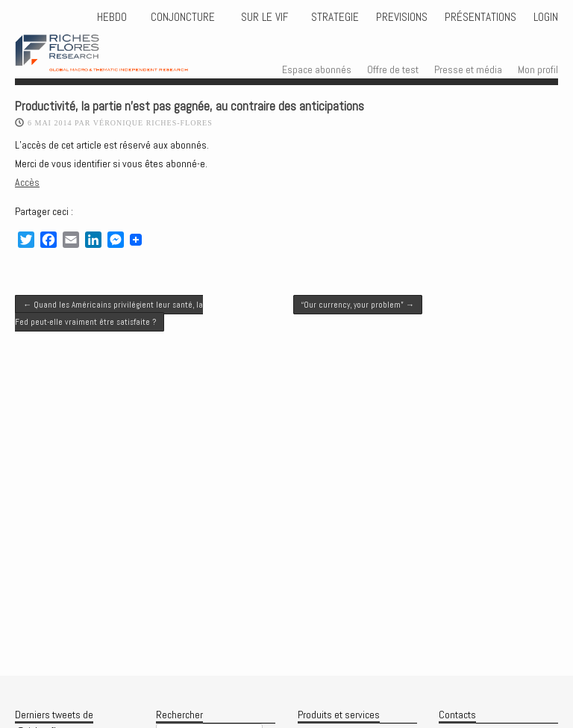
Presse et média (468, 69)
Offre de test (393, 69)
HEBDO (112, 17)
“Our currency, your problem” (358, 305)
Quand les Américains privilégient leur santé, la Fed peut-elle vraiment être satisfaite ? (109, 313)
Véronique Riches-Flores (153, 123)
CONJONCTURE (184, 17)
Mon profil (538, 69)
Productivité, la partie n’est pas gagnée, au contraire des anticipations (190, 106)
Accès (27, 182)
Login (546, 17)
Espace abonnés (317, 69)
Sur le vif (263, 17)
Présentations (480, 17)
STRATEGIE (334, 17)
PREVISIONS (402, 17)
